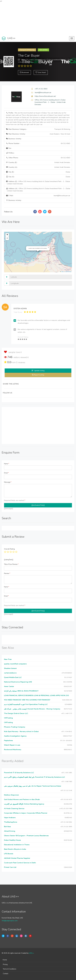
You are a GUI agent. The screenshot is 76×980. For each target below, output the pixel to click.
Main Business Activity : (38, 134)
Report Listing (39, 375)
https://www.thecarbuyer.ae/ (45, 96)
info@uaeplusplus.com (10, 921)
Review (7, 573)
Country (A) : (38, 167)
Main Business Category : (38, 129)
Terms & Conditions (10, 969)
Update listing (39, 371)
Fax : (9, 148)
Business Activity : (38, 139)
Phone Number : (38, 144)
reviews (21, 362)
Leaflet (62, 272)
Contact (6, 974)
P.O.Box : (10, 153)
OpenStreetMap (68, 272)
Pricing (5, 964)
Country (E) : (38, 163)
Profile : (38, 119)
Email (6, 473)
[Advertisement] (38, 19)
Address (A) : (38, 190)
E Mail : (38, 196)
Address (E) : (38, 183)
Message (8, 482)
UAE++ (31, 953)
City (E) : (38, 172)
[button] (48, 248)
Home (5, 960)
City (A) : (38, 177)
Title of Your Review (11, 564)
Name (7, 464)
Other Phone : (38, 158)
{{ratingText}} (9, 560)
